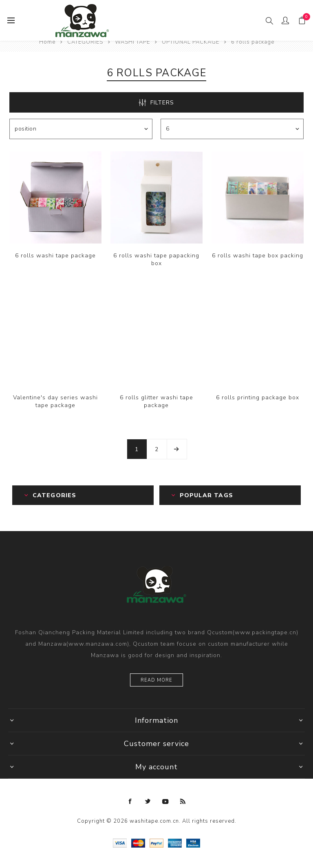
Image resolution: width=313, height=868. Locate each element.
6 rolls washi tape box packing (258, 256)
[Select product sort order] (81, 129)
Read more (156, 680)
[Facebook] (130, 802)
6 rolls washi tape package (55, 256)
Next (177, 449)
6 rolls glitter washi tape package (156, 401)
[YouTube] (165, 802)
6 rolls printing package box (258, 397)
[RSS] (183, 802)
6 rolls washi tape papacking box (156, 259)
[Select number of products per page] (232, 129)
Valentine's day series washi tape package (55, 401)
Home (47, 42)
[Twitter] (148, 802)
